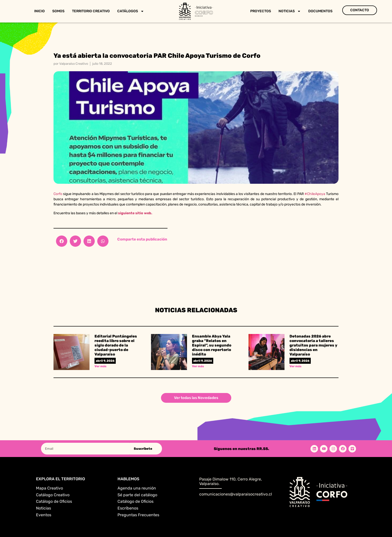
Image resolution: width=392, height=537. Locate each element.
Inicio (39, 11)
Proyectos (261, 11)
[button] (62, 241)
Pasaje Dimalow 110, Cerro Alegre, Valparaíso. (231, 481)
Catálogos (131, 11)
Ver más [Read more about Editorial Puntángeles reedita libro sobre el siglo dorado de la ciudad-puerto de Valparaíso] (100, 366)
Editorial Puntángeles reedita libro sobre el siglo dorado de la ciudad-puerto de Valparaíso (116, 345)
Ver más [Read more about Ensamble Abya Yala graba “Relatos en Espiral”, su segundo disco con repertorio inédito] (198, 366)
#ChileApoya (315, 194)
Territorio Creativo (91, 11)
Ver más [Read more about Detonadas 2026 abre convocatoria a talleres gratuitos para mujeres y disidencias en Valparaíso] (295, 366)
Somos (58, 11)
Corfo (58, 194)
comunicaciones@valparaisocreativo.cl (236, 494)
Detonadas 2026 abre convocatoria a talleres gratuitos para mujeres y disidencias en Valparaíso (313, 345)
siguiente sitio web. (135, 213)
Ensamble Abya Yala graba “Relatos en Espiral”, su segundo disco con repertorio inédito (212, 345)
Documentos (320, 11)
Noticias (290, 11)
